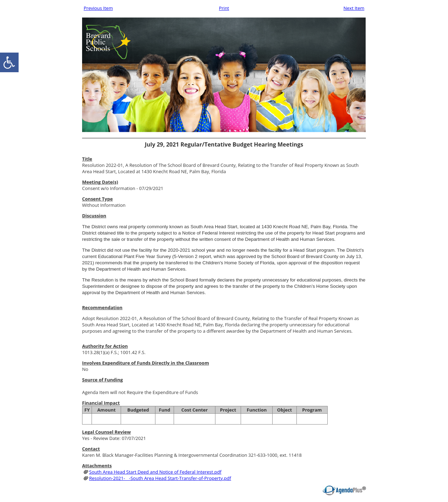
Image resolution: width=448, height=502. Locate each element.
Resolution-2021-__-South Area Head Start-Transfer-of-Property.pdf (160, 478)
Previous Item (98, 8)
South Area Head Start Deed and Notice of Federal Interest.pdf (155, 472)
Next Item (354, 8)
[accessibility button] (9, 62)
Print (224, 8)
